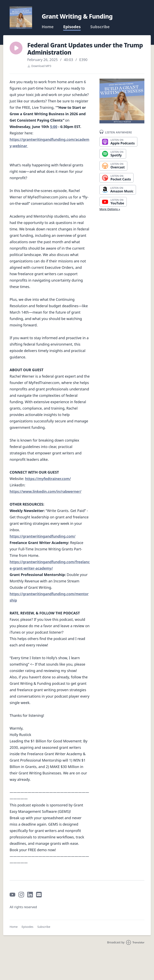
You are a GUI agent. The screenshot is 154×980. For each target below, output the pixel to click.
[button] (16, 48)
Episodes (72, 27)
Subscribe (100, 27)
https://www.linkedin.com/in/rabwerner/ (46, 491)
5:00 (54, 127)
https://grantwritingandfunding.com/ (43, 536)
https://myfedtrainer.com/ (48, 479)
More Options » (110, 209)
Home (48, 27)
